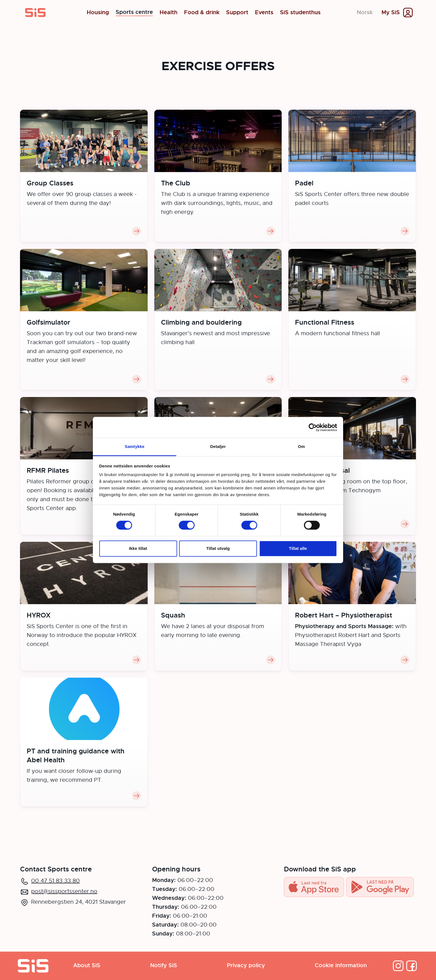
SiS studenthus (300, 13)
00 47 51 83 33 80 (55, 881)
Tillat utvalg (218, 548)
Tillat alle (298, 548)
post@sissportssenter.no (64, 891)
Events (264, 13)
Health (169, 13)
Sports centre (134, 13)
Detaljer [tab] (218, 446)
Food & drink (202, 13)
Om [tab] (301, 446)
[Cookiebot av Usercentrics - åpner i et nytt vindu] (313, 427)
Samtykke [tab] (135, 446)
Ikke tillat (138, 548)
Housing (98, 13)
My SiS (391, 13)
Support (237, 13)
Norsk (365, 12)
